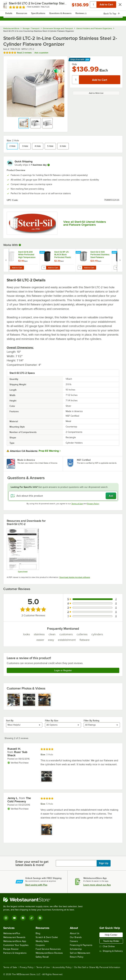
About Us (75, 933)
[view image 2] (29, 700)
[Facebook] (23, 918)
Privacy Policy (93, 504)
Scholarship (76, 949)
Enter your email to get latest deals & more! (32, 863)
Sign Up (104, 863)
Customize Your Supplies (16, 945)
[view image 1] (14, 700)
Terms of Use (77, 504)
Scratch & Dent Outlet (47, 937)
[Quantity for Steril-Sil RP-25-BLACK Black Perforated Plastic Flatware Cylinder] (44, 268)
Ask (111, 496)
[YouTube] (14, 918)
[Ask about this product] (63, 496)
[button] (24, 123)
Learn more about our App (97, 885)
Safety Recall (42, 957)
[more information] (49, 165)
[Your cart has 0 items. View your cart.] (118, 6)
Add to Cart (17, 268)
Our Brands (76, 937)
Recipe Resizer (11, 949)
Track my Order (111, 941)
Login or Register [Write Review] (63, 670)
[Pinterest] (40, 918)
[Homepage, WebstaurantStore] (63, 6)
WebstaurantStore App (15, 941)
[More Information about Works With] (20, 245)
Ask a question (41, 53)
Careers (74, 941)
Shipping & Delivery (111, 951)
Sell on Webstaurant (80, 953)
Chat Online (107, 946)
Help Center (111, 935)
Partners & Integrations (15, 953)
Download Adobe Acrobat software (75, 577)
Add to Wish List (96, 93)
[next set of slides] (120, 260)
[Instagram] (6, 918)
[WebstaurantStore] (44, 900)
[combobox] (63, 15)
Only (74, 64)
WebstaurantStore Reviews (49, 953)
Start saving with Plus (36, 885)
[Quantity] (76, 80)
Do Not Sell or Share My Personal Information (97, 967)
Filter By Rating (91, 721)
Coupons (40, 945)
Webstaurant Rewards (14, 937)
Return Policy (77, 957)
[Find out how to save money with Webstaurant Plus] (6, 252)
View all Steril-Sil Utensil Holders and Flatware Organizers (85, 223)
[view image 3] (44, 700)
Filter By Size (52, 721)
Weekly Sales (42, 941)
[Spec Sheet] (23, 551)
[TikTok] (31, 918)
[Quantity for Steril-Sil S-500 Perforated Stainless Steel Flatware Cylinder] (80, 268)
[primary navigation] (10, 6)
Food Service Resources (48, 949)
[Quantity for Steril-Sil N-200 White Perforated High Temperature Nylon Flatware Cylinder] (8, 268)
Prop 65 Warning (49, 451)
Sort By (10, 721)
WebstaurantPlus (12, 933)
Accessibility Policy (62, 967)
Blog (38, 933)
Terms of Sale (10, 967)
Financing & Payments (81, 945)
